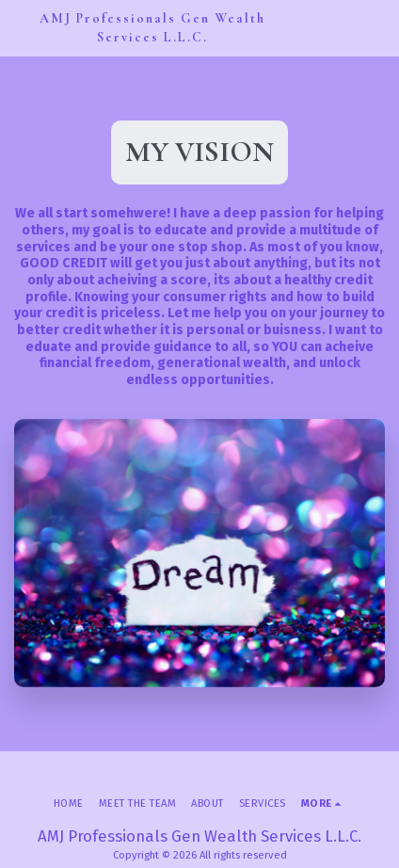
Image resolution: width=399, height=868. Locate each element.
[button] (374, 28)
